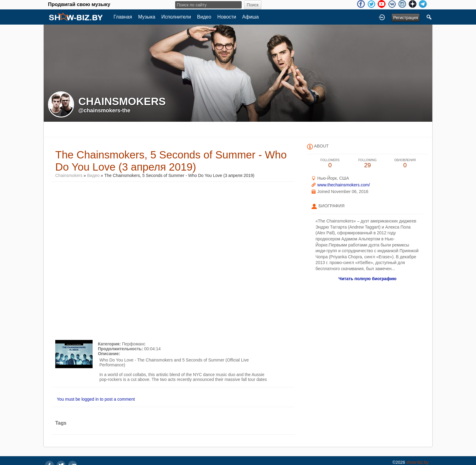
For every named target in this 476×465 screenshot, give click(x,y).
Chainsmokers (69, 175)
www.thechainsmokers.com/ (344, 185)
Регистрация (406, 18)
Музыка (147, 17)
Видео (204, 17)
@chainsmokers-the (104, 110)
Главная (123, 17)
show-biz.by (417, 462)
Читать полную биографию (367, 279)
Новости (227, 17)
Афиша (251, 17)
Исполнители (176, 17)
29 (368, 163)
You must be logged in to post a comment (96, 399)
